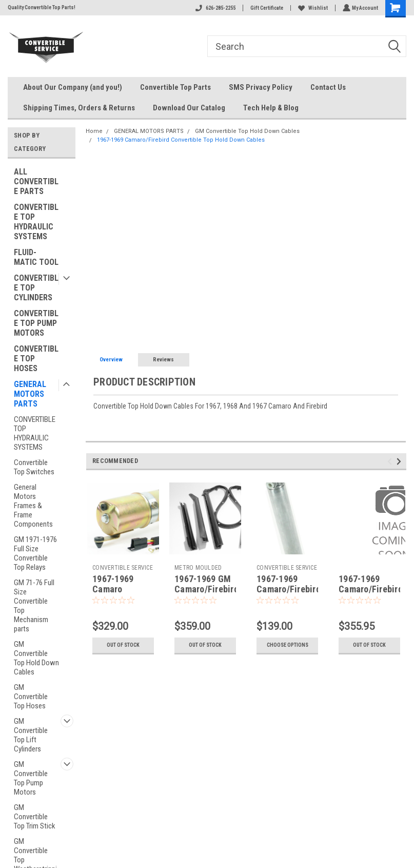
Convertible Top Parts (175, 87)
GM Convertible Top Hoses (31, 697)
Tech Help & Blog (271, 108)
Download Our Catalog (189, 108)
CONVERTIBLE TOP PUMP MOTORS (36, 323)
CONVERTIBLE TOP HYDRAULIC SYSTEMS (36, 222)
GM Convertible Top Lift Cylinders (31, 735)
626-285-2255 (214, 8)
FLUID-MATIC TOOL (36, 257)
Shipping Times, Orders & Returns (79, 108)
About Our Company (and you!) (73, 87)
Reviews (163, 360)
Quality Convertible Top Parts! (42, 7)
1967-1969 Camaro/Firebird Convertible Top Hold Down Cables (181, 140)
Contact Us (328, 87)
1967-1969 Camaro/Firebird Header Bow (371, 590)
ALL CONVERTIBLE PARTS (36, 181)
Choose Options (288, 645)
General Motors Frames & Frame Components (33, 506)
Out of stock (123, 645)
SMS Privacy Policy (261, 87)
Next (400, 462)
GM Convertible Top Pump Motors (31, 778)
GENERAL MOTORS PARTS (30, 394)
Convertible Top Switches (34, 467)
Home (94, 131)
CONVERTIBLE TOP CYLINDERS (36, 288)
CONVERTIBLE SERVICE (123, 568)
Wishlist (312, 8)
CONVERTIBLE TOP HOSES (36, 359)
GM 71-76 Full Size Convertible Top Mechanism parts (34, 606)
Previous (391, 462)
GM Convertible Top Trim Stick (35, 817)
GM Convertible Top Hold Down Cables (36, 658)
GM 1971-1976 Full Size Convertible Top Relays (35, 553)
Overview (111, 360)
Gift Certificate (266, 8)
